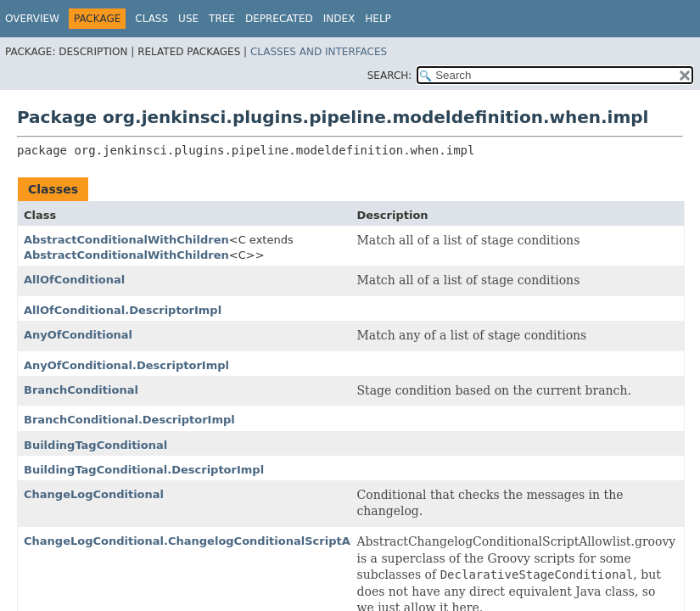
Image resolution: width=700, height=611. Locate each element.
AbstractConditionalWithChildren (126, 240)
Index (339, 19)
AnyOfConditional (78, 335)
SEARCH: (390, 76)
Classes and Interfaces (319, 52)
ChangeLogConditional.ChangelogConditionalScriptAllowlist (209, 541)
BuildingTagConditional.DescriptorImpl (144, 470)
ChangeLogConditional (94, 494)
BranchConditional (81, 390)
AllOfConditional (74, 280)
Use (188, 19)
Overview (32, 19)
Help (378, 19)
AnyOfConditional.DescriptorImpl (126, 365)
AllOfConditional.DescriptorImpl (123, 310)
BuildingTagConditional (95, 445)
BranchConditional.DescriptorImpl (129, 420)
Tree (222, 19)
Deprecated (279, 19)
